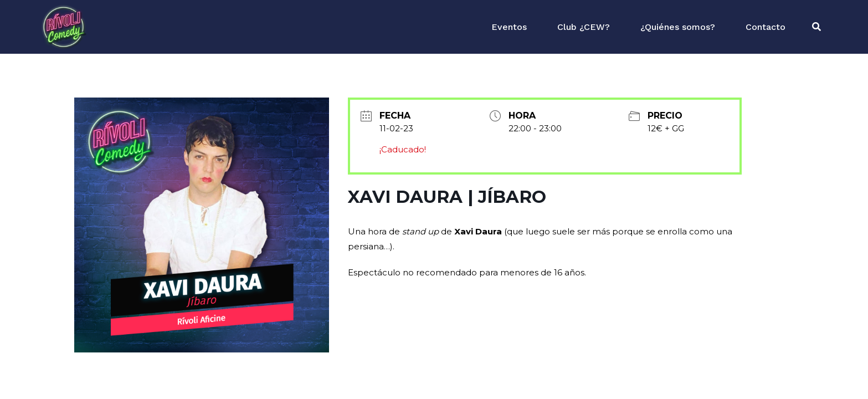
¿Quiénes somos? (678, 27)
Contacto (766, 27)
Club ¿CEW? (584, 27)
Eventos (509, 27)
